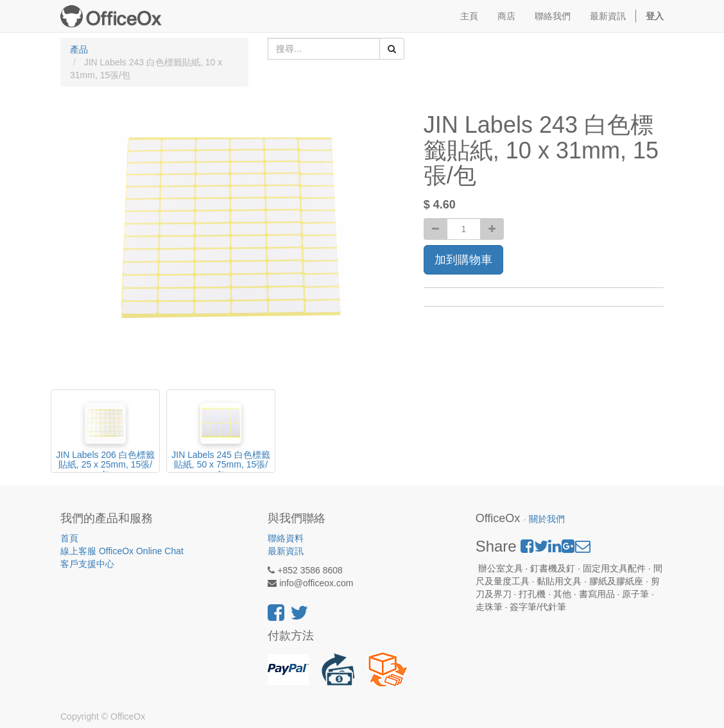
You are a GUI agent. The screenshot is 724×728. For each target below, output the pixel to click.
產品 (79, 49)
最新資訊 (286, 551)
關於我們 (547, 519)
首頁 (69, 538)
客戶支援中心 (87, 564)
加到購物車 (463, 260)
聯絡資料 (286, 538)
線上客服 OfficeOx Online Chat (122, 551)
